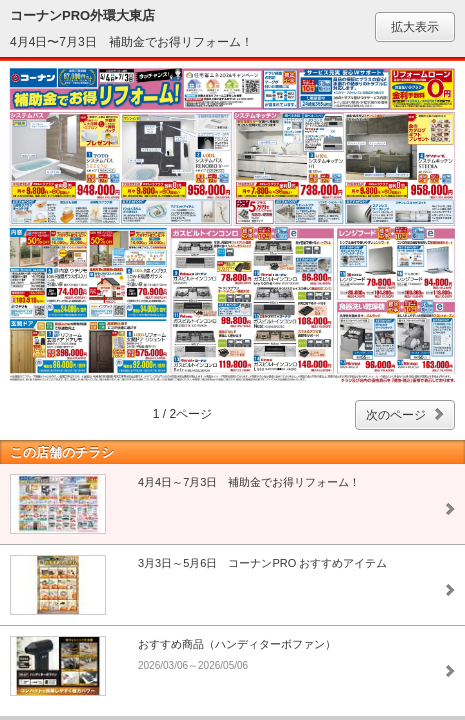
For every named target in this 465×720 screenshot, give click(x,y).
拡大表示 (415, 27)
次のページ (396, 415)
